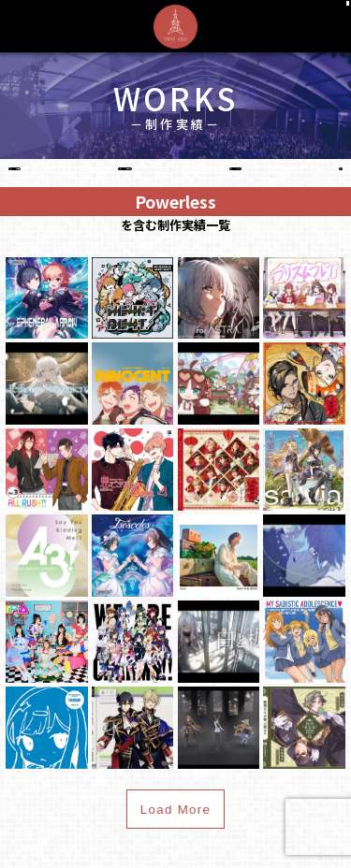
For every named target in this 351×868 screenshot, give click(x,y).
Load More (176, 830)
